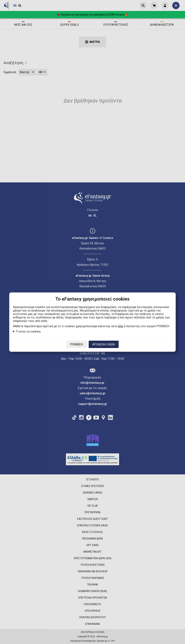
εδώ (121, 326)
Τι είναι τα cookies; (28, 331)
